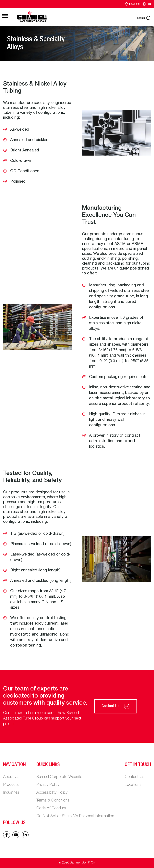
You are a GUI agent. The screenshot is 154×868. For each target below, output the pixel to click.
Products (11, 785)
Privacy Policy (48, 785)
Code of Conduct (51, 809)
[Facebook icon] (7, 835)
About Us (11, 777)
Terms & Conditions (53, 801)
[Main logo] (32, 16)
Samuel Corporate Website (59, 777)
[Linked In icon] (16, 835)
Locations (132, 4)
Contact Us (116, 706)
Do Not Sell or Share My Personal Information (75, 816)
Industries (11, 793)
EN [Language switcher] (146, 4)
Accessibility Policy (52, 793)
